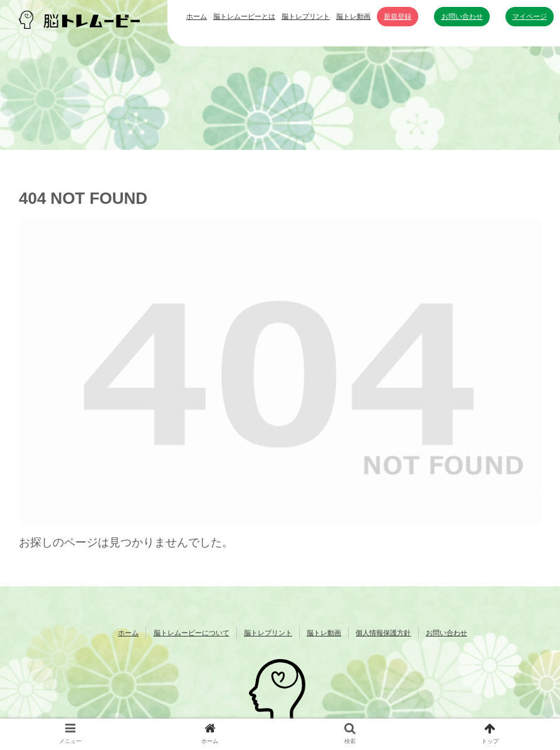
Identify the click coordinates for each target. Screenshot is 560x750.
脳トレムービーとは (244, 16)
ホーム (197, 16)
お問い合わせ (462, 16)
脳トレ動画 (353, 16)
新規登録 (398, 16)
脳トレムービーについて (192, 633)
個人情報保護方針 (383, 633)
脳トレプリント (306, 16)
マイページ (530, 16)
